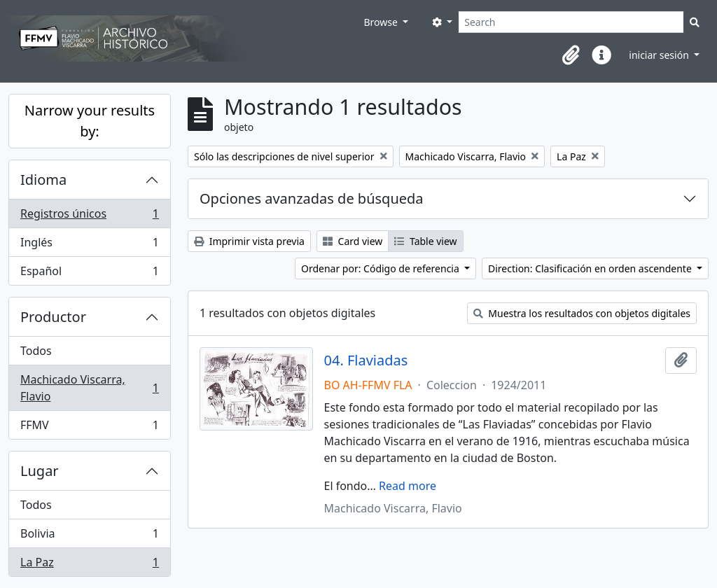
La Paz (89, 565)
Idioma (43, 180)
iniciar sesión (660, 55)
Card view (353, 241)
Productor (53, 317)
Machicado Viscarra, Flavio (89, 388)
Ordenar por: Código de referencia (382, 268)
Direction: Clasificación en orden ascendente (591, 268)
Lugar (40, 471)
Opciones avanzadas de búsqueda (312, 198)
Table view (425, 241)
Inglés (89, 245)
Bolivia (89, 537)
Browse (382, 22)
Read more (408, 486)
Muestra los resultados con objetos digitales (582, 313)
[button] (571, 55)
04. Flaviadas (366, 360)
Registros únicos (89, 217)
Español (89, 274)
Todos (36, 351)
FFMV (89, 428)
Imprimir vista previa (249, 241)
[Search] (571, 22)
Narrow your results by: (90, 121)
